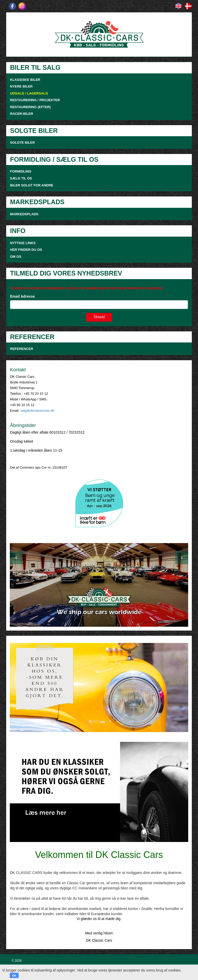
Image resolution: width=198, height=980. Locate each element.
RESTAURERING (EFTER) (30, 107)
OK (14, 976)
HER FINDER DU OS (26, 250)
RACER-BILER (22, 114)
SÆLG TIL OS (21, 178)
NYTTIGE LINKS (23, 243)
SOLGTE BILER (22, 143)
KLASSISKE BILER (25, 80)
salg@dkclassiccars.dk (37, 411)
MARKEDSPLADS (24, 214)
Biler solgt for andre (32, 185)
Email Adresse (22, 296)
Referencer (22, 349)
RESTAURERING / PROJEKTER (35, 100)
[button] (23, 585)
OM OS (16, 257)
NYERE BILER (21, 86)
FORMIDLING (21, 171)
